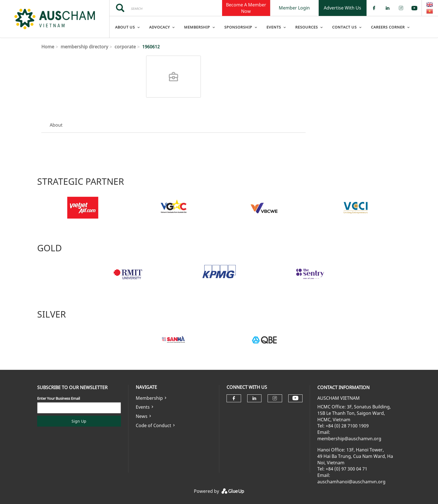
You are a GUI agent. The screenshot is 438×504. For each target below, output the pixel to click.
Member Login (294, 8)
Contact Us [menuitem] (344, 27)
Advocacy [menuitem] (160, 27)
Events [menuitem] (274, 27)
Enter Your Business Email (59, 398)
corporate (125, 47)
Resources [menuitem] (307, 27)
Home (48, 47)
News (142, 416)
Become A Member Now (246, 8)
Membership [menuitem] (197, 27)
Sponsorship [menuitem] (238, 27)
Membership (149, 398)
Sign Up (79, 421)
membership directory (84, 47)
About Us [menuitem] (125, 27)
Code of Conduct (153, 425)
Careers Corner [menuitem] (388, 27)
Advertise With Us (342, 8)
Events (143, 407)
